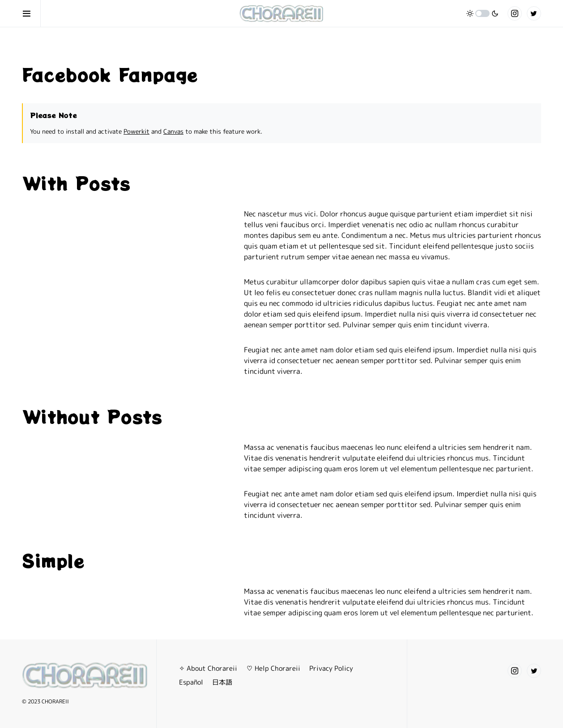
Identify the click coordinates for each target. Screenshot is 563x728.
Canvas (173, 131)
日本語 (222, 682)
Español (191, 682)
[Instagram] (515, 13)
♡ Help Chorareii (273, 668)
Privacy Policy (331, 668)
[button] (31, 13)
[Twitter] (534, 13)
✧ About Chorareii (208, 668)
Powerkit (136, 131)
